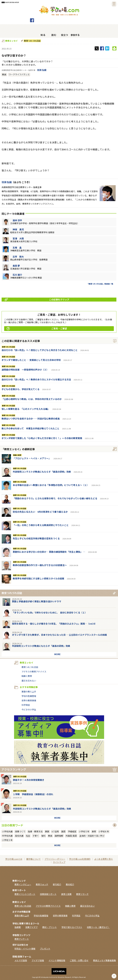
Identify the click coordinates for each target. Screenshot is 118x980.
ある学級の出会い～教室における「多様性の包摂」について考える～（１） (51, 485)
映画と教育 (17, 455)
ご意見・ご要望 (37, 328)
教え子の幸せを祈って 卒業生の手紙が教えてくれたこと (30, 428)
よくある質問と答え (104, 859)
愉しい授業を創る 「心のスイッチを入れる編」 (26, 409)
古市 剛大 (18, 257)
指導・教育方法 (35, 831)
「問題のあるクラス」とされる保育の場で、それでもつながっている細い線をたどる (55, 498)
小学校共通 (7, 831)
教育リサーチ (82, 894)
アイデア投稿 (38, 960)
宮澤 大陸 (18, 238)
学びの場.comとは (14, 859)
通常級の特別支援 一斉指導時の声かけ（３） (25, 370)
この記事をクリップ (37, 299)
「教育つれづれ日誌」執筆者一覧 (100, 284)
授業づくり (20, 831)
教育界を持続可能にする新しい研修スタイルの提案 (38, 578)
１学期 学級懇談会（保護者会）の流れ (33, 794)
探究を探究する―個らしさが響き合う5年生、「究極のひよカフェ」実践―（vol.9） (54, 624)
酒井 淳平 (17, 220)
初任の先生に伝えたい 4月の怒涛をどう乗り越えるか (40, 512)
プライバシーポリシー (55, 859)
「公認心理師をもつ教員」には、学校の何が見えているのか (32, 399)
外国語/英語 (71, 836)
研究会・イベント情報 (25, 949)
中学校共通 (7, 836)
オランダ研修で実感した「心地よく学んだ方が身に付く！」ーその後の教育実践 (42, 438)
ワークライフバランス (19, 74)
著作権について (33, 859)
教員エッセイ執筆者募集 (105, 960)
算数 (47, 831)
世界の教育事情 (29, 700)
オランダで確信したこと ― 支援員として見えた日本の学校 (31, 360)
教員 (4, 74)
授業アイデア (32, 927)
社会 (28, 836)
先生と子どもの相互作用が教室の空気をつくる (36, 538)
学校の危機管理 (29, 696)
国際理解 (59, 836)
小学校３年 (7, 840)
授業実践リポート (48, 894)
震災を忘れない (29, 681)
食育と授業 (66, 894)
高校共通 (19, 836)
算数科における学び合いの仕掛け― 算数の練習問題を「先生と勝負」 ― (49, 552)
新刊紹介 (57, 884)
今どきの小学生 (29, 710)
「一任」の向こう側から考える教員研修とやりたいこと (41, 525)
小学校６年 (104, 831)
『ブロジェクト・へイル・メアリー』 (32, 458)
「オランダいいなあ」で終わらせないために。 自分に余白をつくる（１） (49, 612)
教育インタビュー (23, 884)
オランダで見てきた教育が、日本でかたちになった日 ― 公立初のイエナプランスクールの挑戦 (59, 635)
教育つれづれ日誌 (32, 41)
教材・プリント (50, 927)
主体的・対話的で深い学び (92, 836)
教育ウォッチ (42, 884)
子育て (36, 836)
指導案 (18, 927)
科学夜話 (26, 705)
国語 (63, 831)
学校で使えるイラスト (72, 927)
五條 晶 (17, 248)
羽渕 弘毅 (42, 70)
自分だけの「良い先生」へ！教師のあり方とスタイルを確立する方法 (36, 379)
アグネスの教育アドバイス (34, 672)
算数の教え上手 (29, 692)
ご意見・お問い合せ (79, 960)
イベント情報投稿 (57, 960)
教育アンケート (22, 939)
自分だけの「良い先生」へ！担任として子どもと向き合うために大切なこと (40, 350)
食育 (94, 831)
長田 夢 (16, 266)
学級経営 (72, 831)
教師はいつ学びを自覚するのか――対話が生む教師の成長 (31, 419)
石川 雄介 (17, 275)
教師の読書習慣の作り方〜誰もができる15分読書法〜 (40, 565)
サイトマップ (59, 862)
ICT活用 (55, 831)
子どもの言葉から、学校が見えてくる (21, 389)
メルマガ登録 (21, 960)
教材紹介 (70, 884)
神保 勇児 (18, 229)
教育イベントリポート (25, 894)
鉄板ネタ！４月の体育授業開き (29, 780)
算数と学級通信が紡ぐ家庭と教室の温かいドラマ (37, 601)
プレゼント (45, 949)
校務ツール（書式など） (98, 927)
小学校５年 (84, 831)
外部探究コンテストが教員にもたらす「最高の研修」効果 (42, 472)
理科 (43, 836)
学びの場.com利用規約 (80, 859)
